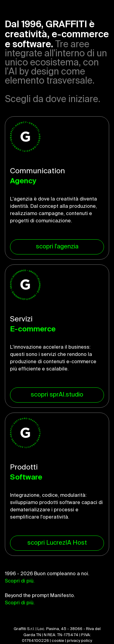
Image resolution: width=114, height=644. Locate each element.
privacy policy (79, 641)
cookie (58, 641)
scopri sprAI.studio (57, 395)
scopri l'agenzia (57, 247)
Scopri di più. (20, 581)
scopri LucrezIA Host (57, 543)
